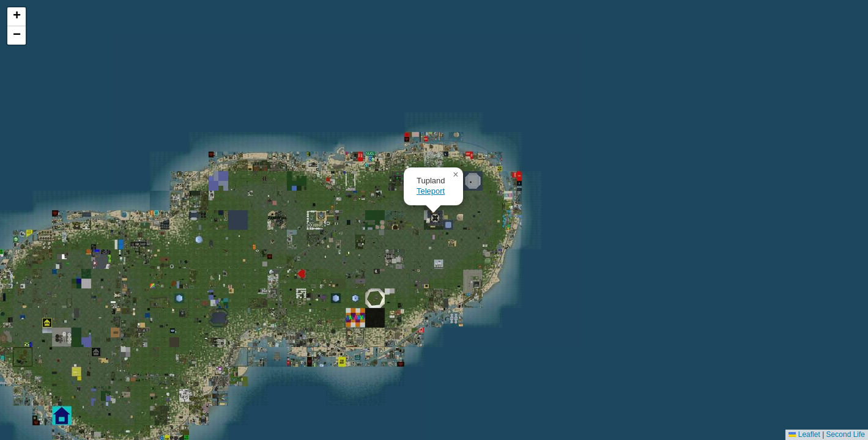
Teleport (431, 191)
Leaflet (804, 435)
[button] (456, 175)
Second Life (846, 435)
